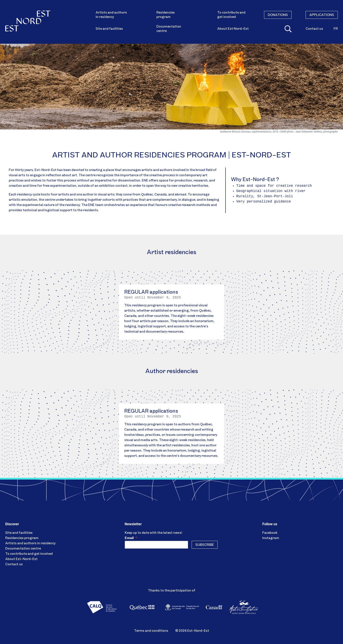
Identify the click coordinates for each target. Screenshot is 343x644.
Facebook (270, 533)
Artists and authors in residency (111, 15)
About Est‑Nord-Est (233, 29)
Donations (278, 15)
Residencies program (166, 15)
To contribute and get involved (231, 15)
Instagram (271, 538)
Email (131, 538)
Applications (322, 15)
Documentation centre (169, 29)
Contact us (314, 29)
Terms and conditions (151, 631)
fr (336, 29)
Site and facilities (109, 29)
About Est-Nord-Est (21, 559)
